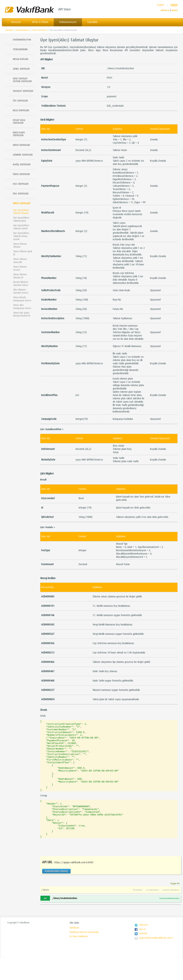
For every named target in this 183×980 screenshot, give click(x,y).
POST (45, 920)
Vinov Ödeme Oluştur (20, 245)
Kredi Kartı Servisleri (19, 134)
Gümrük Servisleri (23, 155)
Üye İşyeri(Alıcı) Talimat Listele (21, 227)
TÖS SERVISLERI (20, 101)
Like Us (142, 951)
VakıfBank (74, 950)
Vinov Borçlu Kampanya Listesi (22, 299)
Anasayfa (16, 22)
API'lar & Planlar (40, 22)
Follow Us (144, 947)
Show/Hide (137, 912)
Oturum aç (165, 10)
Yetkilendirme (20, 49)
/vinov (45, 912)
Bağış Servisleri (22, 164)
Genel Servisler (21, 69)
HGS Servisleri (21, 184)
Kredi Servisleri (21, 145)
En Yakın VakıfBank (79, 958)
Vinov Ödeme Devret (20, 268)
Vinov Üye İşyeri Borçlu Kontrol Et (22, 314)
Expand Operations (171, 912)
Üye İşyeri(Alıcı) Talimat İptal (21, 219)
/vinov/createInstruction (65, 920)
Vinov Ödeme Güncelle (20, 261)
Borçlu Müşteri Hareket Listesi (21, 283)
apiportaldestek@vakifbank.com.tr (156, 960)
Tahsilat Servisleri (23, 91)
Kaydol (174, 10)
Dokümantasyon (68, 22)
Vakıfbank (29, 10)
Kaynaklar (93, 22)
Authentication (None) (56, 893)
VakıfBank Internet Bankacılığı (84, 954)
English (161, 5)
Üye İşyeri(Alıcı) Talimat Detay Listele (21, 236)
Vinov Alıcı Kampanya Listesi (22, 307)
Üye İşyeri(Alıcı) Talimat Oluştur (63, 30)
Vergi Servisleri (21, 174)
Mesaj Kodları (20, 59)
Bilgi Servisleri (21, 110)
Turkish (174, 5)
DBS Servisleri (21, 194)
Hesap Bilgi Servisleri (19, 121)
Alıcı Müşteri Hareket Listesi (21, 291)
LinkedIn (143, 955)
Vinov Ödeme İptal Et (23, 253)
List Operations (152, 912)
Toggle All (175, 905)
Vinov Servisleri (40, 30)
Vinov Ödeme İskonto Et (20, 276)
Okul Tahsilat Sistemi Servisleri (22, 80)
